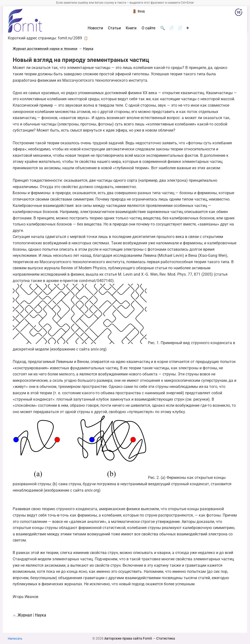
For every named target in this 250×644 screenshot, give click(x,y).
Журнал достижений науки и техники (45, 49)
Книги (131, 28)
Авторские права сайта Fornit (128, 638)
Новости (95, 28)
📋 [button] (86, 38)
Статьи (114, 28)
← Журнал (22, 615)
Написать (15, 638)
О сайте (148, 28)
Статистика (166, 638)
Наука (88, 49)
